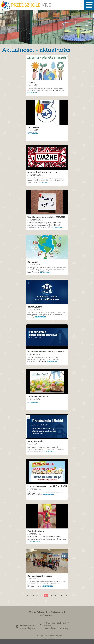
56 (61, 595)
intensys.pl (53, 638)
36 (55, 595)
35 (51, 595)
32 (37, 595)
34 (46, 595)
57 (66, 595)
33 (41, 595)
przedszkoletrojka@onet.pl (57, 628)
